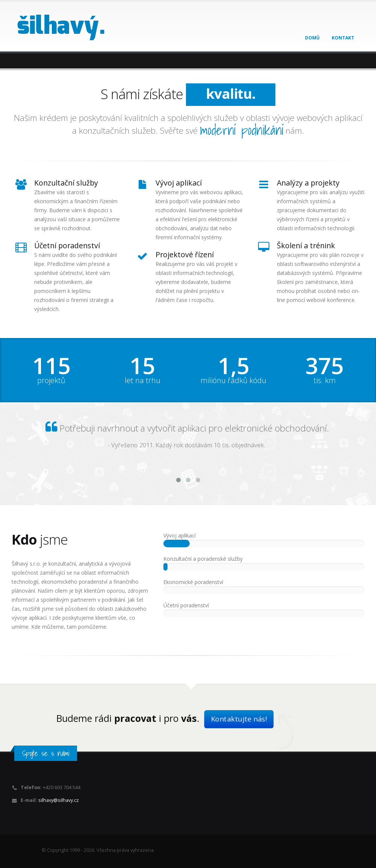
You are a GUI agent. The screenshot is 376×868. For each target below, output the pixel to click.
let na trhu (143, 380)
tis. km (325, 380)
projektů (51, 380)
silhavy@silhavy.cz (59, 800)
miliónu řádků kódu (233, 380)
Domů (312, 38)
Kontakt (343, 38)
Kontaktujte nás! (239, 719)
